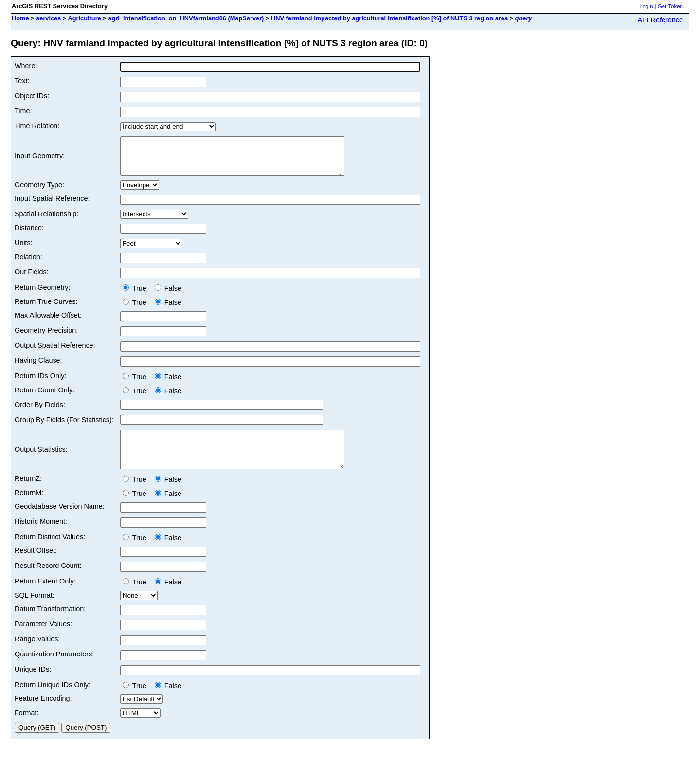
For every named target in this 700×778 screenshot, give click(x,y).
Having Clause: (38, 368)
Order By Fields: (40, 412)
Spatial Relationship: (46, 221)
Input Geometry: (40, 159)
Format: (27, 727)
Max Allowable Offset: (48, 322)
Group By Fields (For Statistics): (64, 427)
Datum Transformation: (50, 623)
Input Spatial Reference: (52, 206)
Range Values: (37, 654)
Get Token (670, 6)
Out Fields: (32, 279)
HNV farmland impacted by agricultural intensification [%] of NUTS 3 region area (389, 18)
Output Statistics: (41, 460)
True (136, 296)
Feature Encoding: (43, 713)
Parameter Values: (43, 638)
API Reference (660, 20)
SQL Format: (35, 610)
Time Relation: (37, 126)
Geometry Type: (39, 192)
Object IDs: (32, 96)
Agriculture (85, 18)
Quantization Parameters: (54, 669)
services (48, 18)
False (168, 296)
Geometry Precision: (46, 337)
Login (646, 6)
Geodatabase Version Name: (60, 521)
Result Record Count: (48, 580)
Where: (26, 66)
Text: (22, 81)
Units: (24, 250)
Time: (23, 111)
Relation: (28, 264)
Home (20, 18)
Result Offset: (36, 565)
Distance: (29, 235)
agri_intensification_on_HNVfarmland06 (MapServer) (186, 18)
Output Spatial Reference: (55, 353)
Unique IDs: (33, 684)
